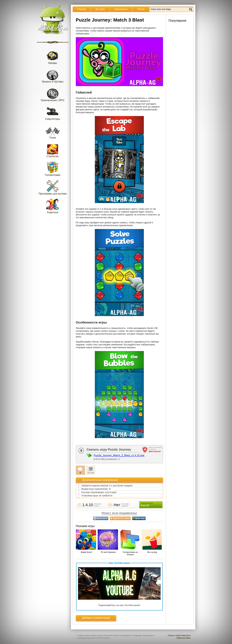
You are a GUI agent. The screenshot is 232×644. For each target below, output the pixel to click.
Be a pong (152, 552)
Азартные (53, 206)
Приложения (121, 9)
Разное (141, 9)
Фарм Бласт (87, 552)
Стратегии (53, 150)
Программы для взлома (52, 187)
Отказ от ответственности (179, 635)
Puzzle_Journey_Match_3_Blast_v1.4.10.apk (119, 455)
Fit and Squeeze (108, 552)
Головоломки (53, 169)
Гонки (53, 131)
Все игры (100, 9)
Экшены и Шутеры (53, 75)
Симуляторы (53, 113)
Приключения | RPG (53, 94)
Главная (82, 9)
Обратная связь (183, 638)
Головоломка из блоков (130, 553)
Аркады (53, 57)
